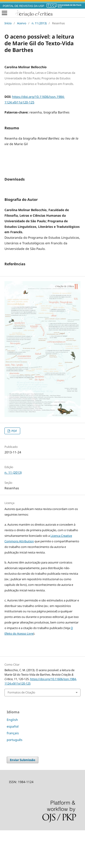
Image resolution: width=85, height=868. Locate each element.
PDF (14, 469)
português (15, 777)
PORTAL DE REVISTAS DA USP (24, 6)
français (13, 771)
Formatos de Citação (21, 730)
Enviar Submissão (23, 798)
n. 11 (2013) (39, 23)
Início (8, 23)
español (13, 764)
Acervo (22, 23)
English (12, 757)
